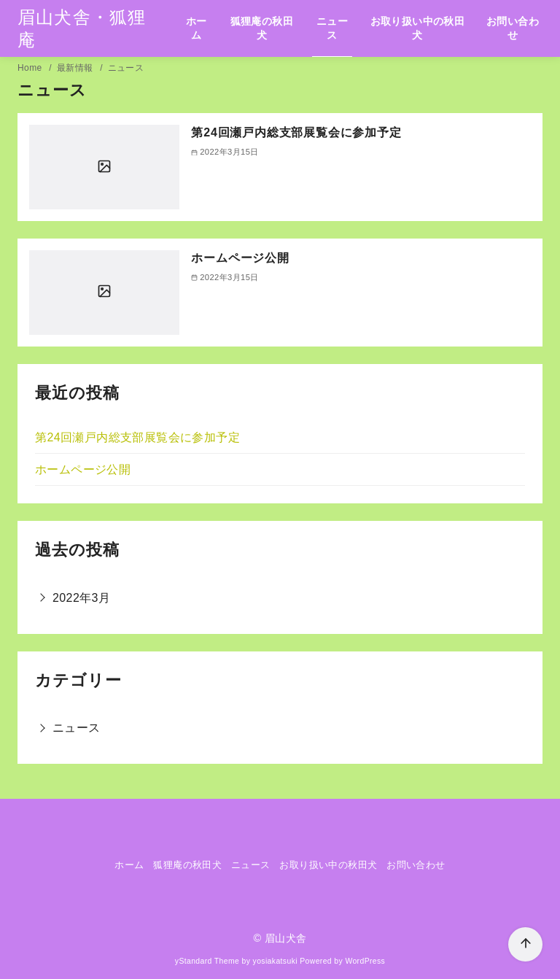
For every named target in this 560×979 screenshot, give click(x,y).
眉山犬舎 (286, 938)
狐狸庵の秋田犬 (262, 28)
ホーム (197, 28)
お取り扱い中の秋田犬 (418, 28)
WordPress (365, 961)
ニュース (332, 28)
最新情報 (76, 68)
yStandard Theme (207, 961)
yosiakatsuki (275, 961)
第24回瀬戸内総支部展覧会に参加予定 (296, 132)
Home (31, 68)
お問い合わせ (513, 28)
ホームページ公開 (240, 258)
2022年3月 (81, 598)
